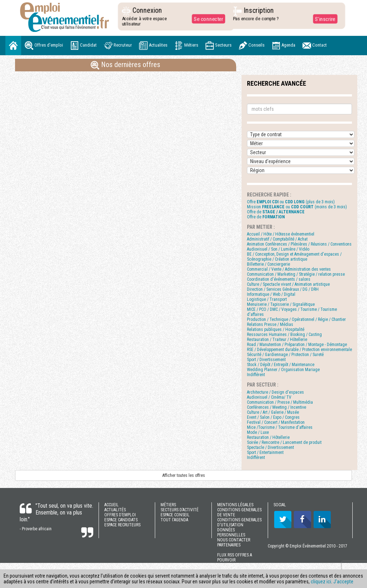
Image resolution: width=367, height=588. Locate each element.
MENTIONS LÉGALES (235, 505)
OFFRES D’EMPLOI (120, 515)
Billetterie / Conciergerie (268, 264)
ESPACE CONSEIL (175, 515)
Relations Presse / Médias (270, 324)
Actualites (153, 46)
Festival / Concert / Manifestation (276, 422)
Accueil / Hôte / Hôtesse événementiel (281, 234)
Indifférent (256, 375)
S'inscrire (322, 19)
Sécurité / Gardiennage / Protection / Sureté (285, 355)
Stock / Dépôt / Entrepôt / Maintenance (281, 365)
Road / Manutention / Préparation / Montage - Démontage (297, 345)
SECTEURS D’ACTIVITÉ (180, 510)
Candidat (84, 46)
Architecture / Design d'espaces (275, 392)
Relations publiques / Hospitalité (276, 329)
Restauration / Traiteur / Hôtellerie (277, 340)
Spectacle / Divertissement (270, 447)
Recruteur (118, 46)
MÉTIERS (168, 505)
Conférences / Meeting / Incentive (277, 407)
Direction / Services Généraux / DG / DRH (283, 289)
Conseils (252, 46)
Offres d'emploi (44, 46)
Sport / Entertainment (265, 452)
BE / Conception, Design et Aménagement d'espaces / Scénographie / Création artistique (294, 257)
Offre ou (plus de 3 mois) (291, 202)
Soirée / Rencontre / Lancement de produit (284, 442)
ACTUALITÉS (115, 510)
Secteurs (218, 46)
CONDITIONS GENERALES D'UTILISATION (239, 522)
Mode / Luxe (258, 432)
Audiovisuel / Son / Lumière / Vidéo (278, 249)
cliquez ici (321, 582)
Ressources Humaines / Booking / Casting (284, 335)
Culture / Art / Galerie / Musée (273, 412)
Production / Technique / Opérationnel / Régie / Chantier (296, 319)
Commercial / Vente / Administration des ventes (289, 269)
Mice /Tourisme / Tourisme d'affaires (280, 427)
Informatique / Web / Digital (271, 294)
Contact (315, 46)
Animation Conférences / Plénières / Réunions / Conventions (299, 244)
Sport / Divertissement (266, 360)
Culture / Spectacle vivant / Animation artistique (288, 284)
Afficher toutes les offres (184, 475)
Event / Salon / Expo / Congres (273, 417)
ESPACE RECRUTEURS (122, 525)
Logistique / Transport (267, 299)
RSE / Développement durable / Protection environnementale (299, 350)
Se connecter (206, 19)
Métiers (186, 46)
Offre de (276, 212)
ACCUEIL (111, 505)
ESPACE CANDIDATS (121, 520)
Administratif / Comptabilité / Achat (277, 239)
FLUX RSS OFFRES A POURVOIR (235, 558)
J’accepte (343, 582)
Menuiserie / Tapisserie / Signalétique (281, 304)
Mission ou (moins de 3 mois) (297, 207)
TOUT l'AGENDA (174, 520)
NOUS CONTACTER (234, 540)
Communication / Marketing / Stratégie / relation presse (296, 274)
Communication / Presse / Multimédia (280, 402)
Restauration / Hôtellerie (268, 437)
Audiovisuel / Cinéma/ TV (269, 397)
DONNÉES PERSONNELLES (231, 532)
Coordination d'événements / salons (279, 279)
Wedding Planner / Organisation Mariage (283, 370)
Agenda (283, 46)
